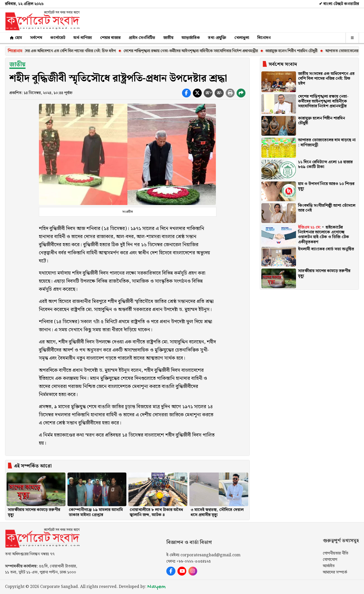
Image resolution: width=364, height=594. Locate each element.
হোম (16, 38)
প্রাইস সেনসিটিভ (142, 38)
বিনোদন (264, 38)
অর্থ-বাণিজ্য (83, 38)
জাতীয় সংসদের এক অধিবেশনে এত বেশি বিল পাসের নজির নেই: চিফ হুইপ (66, 51)
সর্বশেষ (36, 38)
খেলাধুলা (242, 38)
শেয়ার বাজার (110, 38)
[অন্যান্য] (352, 38)
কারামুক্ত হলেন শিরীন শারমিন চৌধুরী (296, 51)
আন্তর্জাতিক (191, 38)
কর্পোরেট (58, 38)
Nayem (156, 587)
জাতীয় (168, 38)
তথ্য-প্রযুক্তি (217, 38)
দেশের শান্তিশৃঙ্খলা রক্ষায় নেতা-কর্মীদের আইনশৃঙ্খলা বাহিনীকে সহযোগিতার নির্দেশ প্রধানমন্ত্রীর (195, 51)
